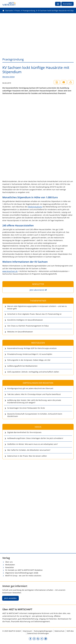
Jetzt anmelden (10, 598)
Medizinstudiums (35, 207)
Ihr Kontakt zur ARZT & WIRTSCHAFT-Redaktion (24, 570)
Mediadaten (10, 565)
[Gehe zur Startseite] (8, 11)
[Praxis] (18, 11)
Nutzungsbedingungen (43, 631)
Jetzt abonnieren (37, 290)
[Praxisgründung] (29, 11)
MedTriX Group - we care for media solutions (23, 576)
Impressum (27, 631)
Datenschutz (60, 631)
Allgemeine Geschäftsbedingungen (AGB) (22, 573)
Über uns (9, 562)
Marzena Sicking (8, 77)
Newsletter (10, 567)
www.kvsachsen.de (10, 271)
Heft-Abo (70, 631)
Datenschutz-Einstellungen (38, 633)
